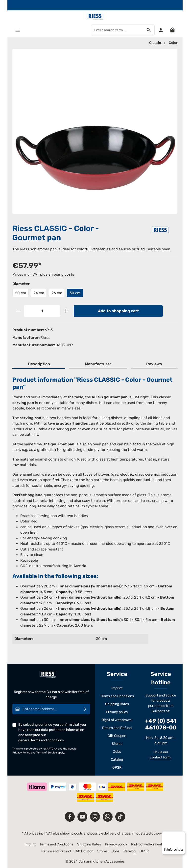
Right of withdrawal (117, 720)
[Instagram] (95, 817)
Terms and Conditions (117, 696)
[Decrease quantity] (18, 311)
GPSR (117, 767)
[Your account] (161, 30)
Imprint (117, 688)
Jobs (117, 752)
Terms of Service (47, 753)
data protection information (63, 730)
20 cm (21, 293)
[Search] (149, 30)
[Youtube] (82, 817)
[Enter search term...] (117, 30)
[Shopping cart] (172, 30)
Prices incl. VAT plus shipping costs (43, 274)
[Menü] (182, 834)
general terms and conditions (41, 740)
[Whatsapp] (108, 817)
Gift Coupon (117, 736)
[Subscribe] (85, 709)
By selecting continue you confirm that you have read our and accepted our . (52, 733)
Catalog (117, 760)
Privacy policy (117, 712)
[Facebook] (70, 817)
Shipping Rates (117, 704)
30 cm (75, 293)
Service (117, 674)
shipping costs (71, 833)
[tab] (39, 364)
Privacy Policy (21, 753)
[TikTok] (120, 817)
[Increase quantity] (66, 311)
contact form (160, 757)
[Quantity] (42, 311)
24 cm (39, 293)
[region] (95, 131)
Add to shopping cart (118, 311)
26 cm (57, 293)
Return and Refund (117, 728)
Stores (117, 744)
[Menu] (18, 30)
